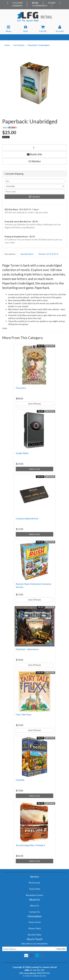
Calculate (34, 197)
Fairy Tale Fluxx (24, 715)
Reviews (49, 254)
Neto (44, 976)
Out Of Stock (34, 404)
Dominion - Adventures (27, 649)
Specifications (27, 254)
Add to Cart (34, 469)
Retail (35, 3)
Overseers (21, 388)
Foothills (20, 780)
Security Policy (34, 935)
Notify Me (34, 154)
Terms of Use (34, 922)
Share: (10, 128)
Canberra (17, 6)
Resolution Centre (34, 895)
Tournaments (40, 6)
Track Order (34, 889)
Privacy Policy (35, 928)
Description (10, 254)
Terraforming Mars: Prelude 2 (30, 845)
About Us (34, 906)
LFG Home (17, 3)
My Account (34, 883)
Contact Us (34, 912)
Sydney (52, 3)
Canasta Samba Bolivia (27, 518)
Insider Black (22, 453)
